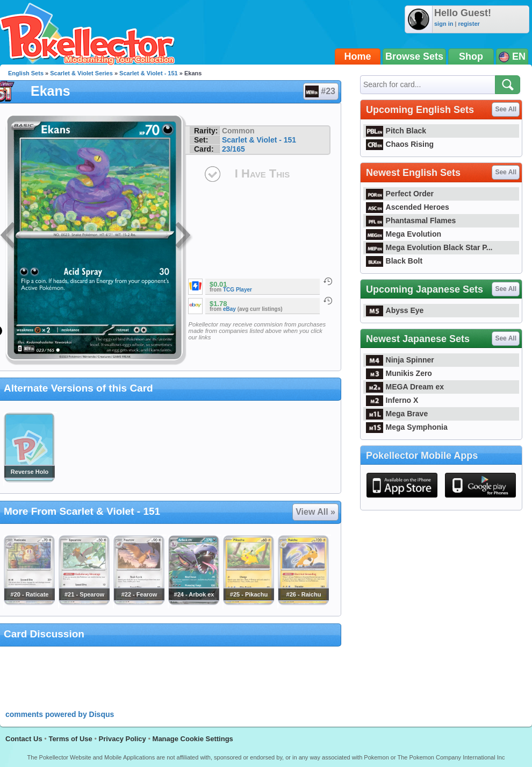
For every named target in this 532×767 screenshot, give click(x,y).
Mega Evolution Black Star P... (429, 247)
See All (506, 109)
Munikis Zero (399, 373)
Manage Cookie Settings (193, 739)
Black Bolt (394, 261)
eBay (229, 309)
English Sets (26, 73)
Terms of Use (70, 739)
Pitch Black (396, 131)
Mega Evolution (404, 234)
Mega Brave (397, 414)
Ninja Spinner (400, 360)
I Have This (262, 173)
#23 (320, 91)
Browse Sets (414, 56)
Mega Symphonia (407, 427)
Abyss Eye (395, 310)
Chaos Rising (400, 144)
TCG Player (238, 290)
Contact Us (24, 739)
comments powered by (60, 714)
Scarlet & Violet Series (81, 73)
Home (358, 56)
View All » (315, 512)
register (469, 24)
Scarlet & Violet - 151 (149, 73)
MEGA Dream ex (405, 387)
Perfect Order (400, 194)
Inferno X (392, 400)
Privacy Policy (123, 739)
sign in (444, 24)
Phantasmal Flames (411, 221)
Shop (471, 56)
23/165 (233, 149)
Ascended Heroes (408, 207)
